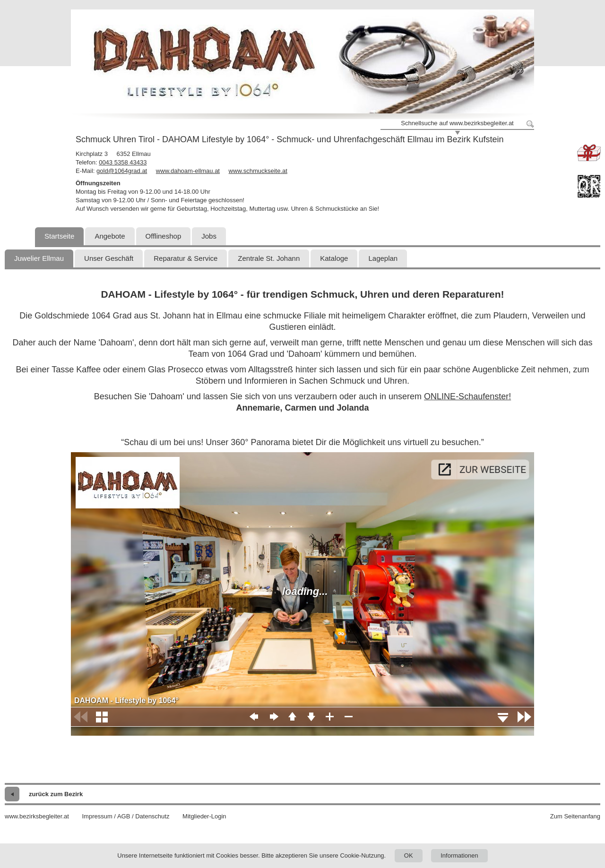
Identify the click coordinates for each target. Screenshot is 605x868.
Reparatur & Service (186, 258)
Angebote (110, 236)
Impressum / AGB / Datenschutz (125, 816)
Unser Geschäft (109, 258)
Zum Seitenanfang (575, 816)
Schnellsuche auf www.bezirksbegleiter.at (457, 123)
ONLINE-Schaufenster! (467, 396)
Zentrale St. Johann (269, 258)
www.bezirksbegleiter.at (37, 816)
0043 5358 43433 (123, 162)
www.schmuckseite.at (258, 171)
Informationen (459, 855)
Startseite (59, 236)
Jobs (209, 236)
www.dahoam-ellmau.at (188, 171)
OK (409, 855)
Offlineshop (164, 236)
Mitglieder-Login (204, 816)
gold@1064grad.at (122, 171)
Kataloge (334, 258)
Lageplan (383, 258)
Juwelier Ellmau (39, 258)
